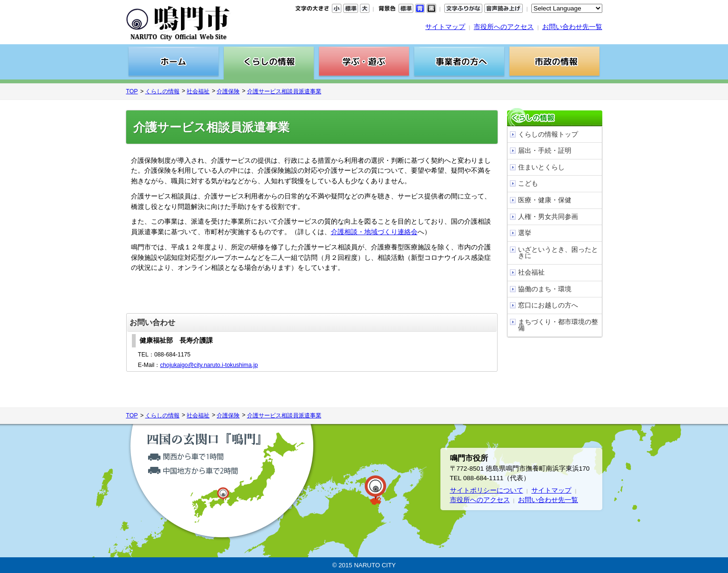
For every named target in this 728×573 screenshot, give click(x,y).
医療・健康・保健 (545, 200)
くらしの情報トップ (548, 134)
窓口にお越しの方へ (548, 305)
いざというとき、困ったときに (558, 253)
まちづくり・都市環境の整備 (558, 325)
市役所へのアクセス (504, 27)
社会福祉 (198, 91)
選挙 (525, 233)
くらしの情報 (162, 91)
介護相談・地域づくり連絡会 (374, 232)
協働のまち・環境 (545, 289)
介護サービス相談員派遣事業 (284, 91)
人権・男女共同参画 (548, 217)
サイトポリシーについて (487, 490)
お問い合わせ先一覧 (572, 27)
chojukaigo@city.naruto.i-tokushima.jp (209, 365)
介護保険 (228, 91)
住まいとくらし (541, 167)
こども (528, 183)
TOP (132, 91)
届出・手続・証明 (545, 151)
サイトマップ (445, 27)
